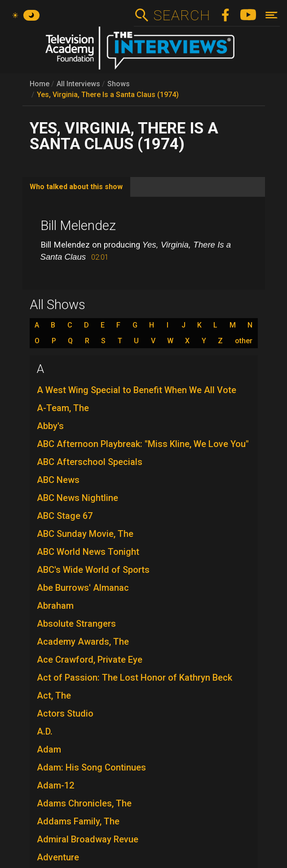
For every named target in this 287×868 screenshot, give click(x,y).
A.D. (45, 731)
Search (182, 15)
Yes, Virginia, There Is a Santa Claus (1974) (108, 95)
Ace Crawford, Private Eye (90, 660)
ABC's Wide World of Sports (93, 570)
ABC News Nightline (77, 498)
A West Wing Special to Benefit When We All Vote (137, 390)
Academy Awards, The (83, 642)
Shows (119, 84)
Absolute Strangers (76, 624)
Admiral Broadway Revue (88, 839)
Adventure (58, 857)
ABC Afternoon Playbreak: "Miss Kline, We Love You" (143, 444)
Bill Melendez (78, 226)
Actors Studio (65, 713)
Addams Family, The (78, 821)
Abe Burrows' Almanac (83, 588)
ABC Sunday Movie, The (85, 534)
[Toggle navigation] (272, 15)
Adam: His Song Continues (91, 767)
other (244, 341)
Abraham (55, 606)
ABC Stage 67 (65, 516)
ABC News (58, 480)
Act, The (54, 695)
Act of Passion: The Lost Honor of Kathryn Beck (135, 678)
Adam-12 (55, 785)
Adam (49, 749)
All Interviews (78, 84)
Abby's (50, 426)
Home (40, 84)
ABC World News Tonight (88, 552)
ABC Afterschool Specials (90, 462)
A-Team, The (63, 408)
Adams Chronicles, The (84, 803)
